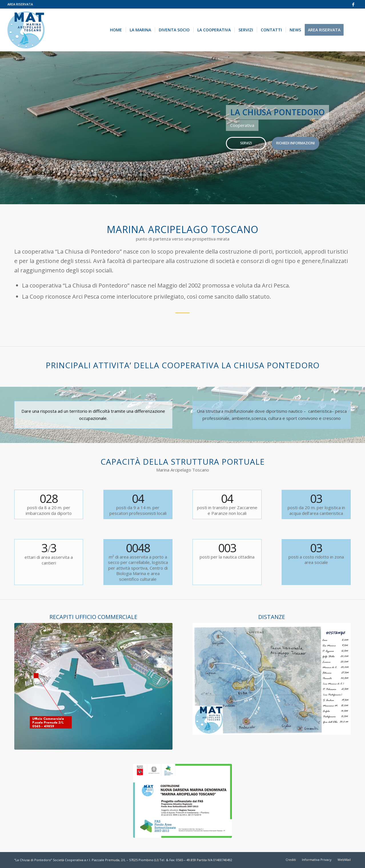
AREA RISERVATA (20, 4)
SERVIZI (246, 143)
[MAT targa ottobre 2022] (182, 801)
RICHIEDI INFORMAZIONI (295, 143)
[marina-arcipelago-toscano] (26, 30)
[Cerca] (353, 30)
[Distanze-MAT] (272, 679)
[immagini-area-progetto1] (93, 686)
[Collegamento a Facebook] (353, 4)
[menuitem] (20, 4)
